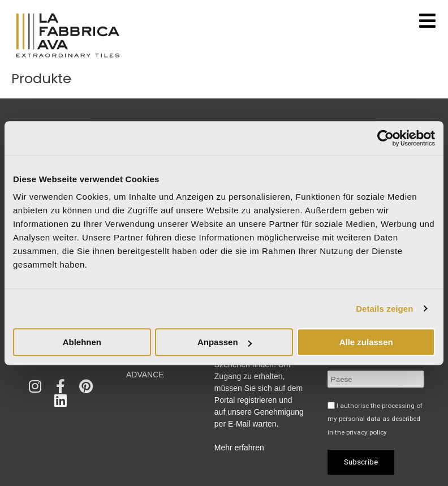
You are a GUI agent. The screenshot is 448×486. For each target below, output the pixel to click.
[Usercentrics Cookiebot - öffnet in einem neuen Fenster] (385, 138)
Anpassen (225, 342)
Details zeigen (384, 309)
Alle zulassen (366, 342)
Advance (145, 375)
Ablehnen (82, 342)
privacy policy (367, 432)
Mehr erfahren (239, 448)
